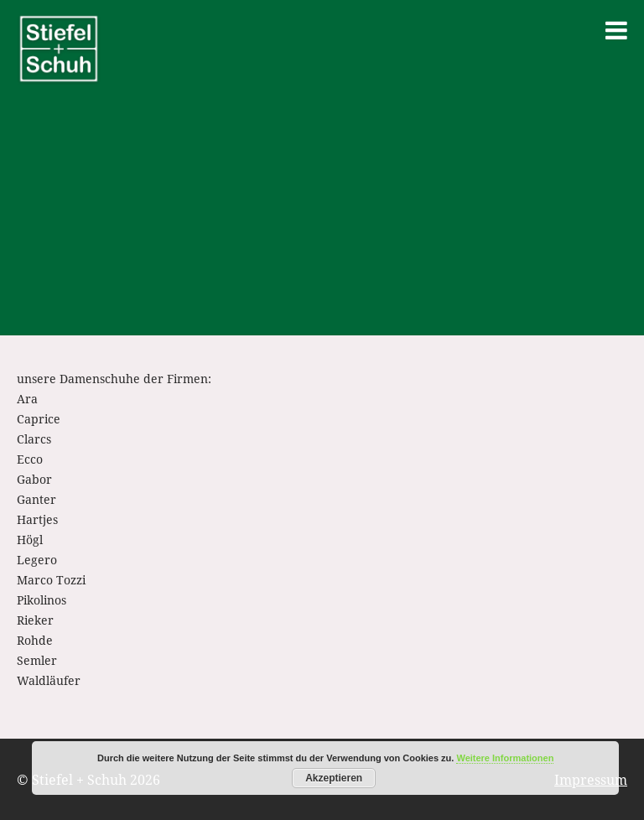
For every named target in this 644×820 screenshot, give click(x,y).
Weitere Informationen (505, 758)
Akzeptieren (334, 778)
